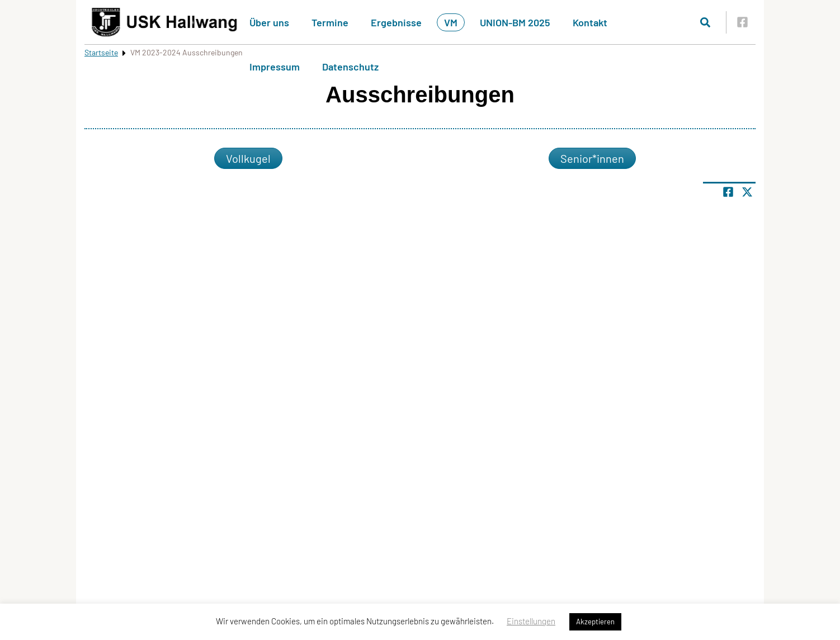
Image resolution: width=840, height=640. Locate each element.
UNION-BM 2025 (515, 22)
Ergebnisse (396, 22)
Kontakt (590, 22)
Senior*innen (592, 158)
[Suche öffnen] (705, 22)
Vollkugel (248, 158)
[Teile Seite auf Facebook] (728, 192)
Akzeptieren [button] (595, 622)
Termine (330, 22)
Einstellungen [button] (531, 621)
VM (451, 22)
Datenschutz (350, 67)
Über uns (269, 22)
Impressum (275, 67)
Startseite (101, 52)
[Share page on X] (747, 192)
